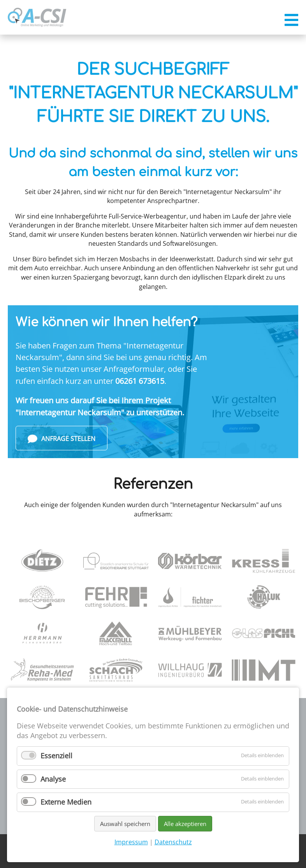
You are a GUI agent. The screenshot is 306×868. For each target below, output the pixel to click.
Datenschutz (173, 842)
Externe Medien (66, 802)
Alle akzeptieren (185, 824)
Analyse (53, 779)
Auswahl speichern (125, 824)
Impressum (131, 842)
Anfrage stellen (62, 439)
